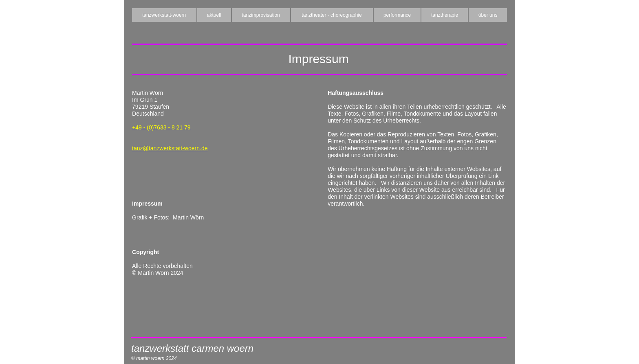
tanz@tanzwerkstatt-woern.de (170, 148)
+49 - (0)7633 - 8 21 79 (161, 127)
